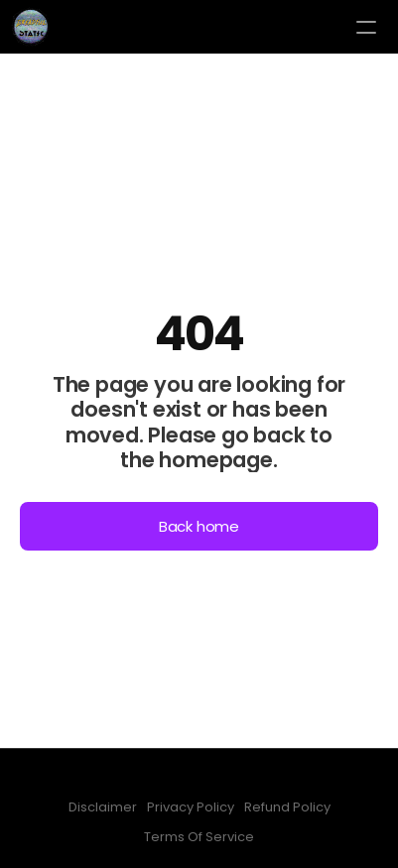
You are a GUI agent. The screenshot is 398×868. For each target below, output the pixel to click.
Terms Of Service (199, 837)
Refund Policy (287, 807)
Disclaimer (103, 807)
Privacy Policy (191, 807)
